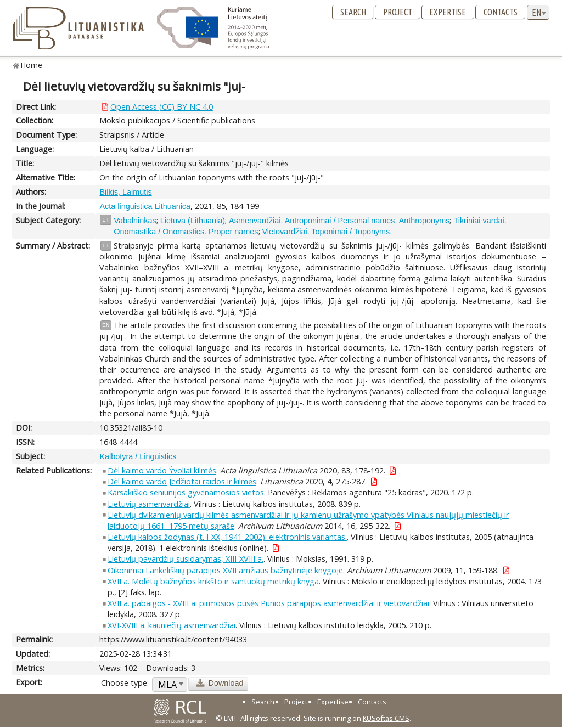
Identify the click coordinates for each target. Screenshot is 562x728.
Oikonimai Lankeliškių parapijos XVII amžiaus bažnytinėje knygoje (225, 570)
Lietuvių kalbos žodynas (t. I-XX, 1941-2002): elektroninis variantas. (227, 537)
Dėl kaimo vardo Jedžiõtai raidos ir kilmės (182, 481)
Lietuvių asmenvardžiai (149, 504)
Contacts (501, 12)
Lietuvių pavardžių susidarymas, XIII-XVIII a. (186, 559)
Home (32, 65)
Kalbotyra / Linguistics (138, 456)
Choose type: (125, 683)
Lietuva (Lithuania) (193, 221)
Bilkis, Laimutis (125, 192)
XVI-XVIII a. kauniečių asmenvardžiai (172, 625)
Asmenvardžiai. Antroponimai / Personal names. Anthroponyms (339, 221)
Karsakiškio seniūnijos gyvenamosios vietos (186, 492)
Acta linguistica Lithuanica (145, 206)
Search (353, 12)
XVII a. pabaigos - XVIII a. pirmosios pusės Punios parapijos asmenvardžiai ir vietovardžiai (268, 603)
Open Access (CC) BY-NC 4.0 (162, 107)
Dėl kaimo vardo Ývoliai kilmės (162, 470)
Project (398, 12)
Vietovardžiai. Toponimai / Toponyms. (327, 232)
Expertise (448, 12)
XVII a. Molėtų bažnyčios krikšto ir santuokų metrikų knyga (213, 581)
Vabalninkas (135, 221)
